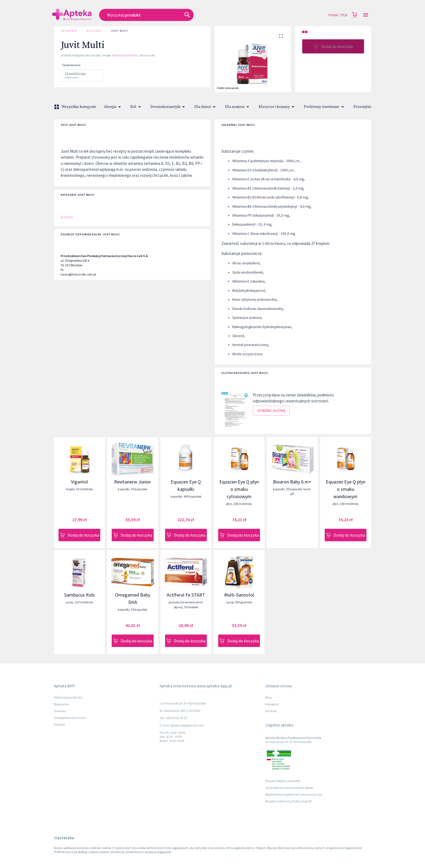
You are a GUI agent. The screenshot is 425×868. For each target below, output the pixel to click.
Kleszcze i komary (277, 107)
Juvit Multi (120, 31)
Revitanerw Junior (133, 482)
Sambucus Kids (80, 595)
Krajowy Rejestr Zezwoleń (283, 781)
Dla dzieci (94, 31)
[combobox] (175, 15)
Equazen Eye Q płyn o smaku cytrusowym (239, 489)
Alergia (113, 107)
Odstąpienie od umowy (70, 718)
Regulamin (62, 704)
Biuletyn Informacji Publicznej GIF (289, 801)
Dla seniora (238, 107)
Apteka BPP (69, 31)
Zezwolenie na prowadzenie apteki (289, 788)
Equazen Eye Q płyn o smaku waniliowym (346, 489)
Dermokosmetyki (169, 107)
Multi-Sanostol (239, 595)
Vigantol (79, 482)
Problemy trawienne (325, 107)
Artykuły (271, 711)
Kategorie (272, 704)
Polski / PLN (338, 15)
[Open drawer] (366, 15)
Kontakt (59, 724)
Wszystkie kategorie (76, 107)
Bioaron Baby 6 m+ (292, 482)
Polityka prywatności (68, 697)
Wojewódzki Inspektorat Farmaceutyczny (294, 794)
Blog (268, 697)
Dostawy (60, 711)
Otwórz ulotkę (271, 411)
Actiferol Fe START (186, 595)
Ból (137, 107)
